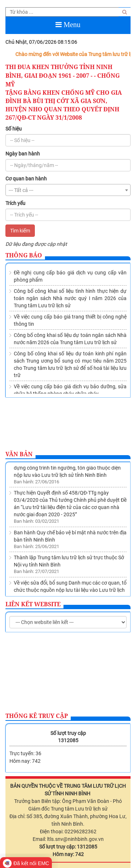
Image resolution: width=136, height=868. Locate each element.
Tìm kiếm (20, 231)
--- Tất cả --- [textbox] (21, 190)
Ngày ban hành (23, 154)
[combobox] (68, 190)
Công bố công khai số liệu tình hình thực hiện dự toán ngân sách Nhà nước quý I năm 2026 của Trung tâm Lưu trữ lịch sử (70, 298)
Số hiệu (14, 129)
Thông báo (24, 255)
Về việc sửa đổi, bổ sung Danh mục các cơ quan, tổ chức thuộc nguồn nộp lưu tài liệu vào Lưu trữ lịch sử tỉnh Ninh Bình (70, 591)
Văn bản (19, 454)
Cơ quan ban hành (26, 179)
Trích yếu (15, 203)
